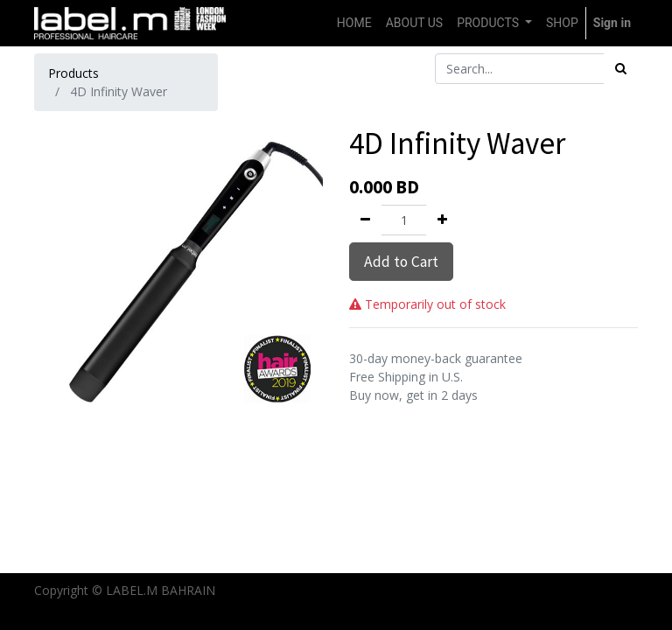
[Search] (621, 69)
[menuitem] (354, 23)
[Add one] (442, 220)
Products (73, 73)
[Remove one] (365, 220)
